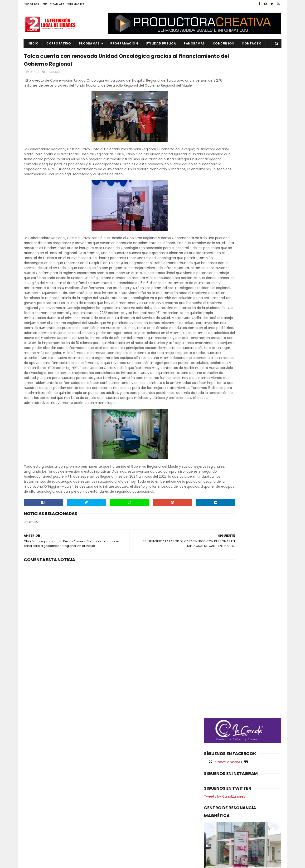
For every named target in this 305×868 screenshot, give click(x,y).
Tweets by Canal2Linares (225, 284)
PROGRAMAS (89, 43)
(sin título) (121, 761)
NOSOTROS (31, 4)
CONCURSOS (223, 43)
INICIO (33, 43)
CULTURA (34, 769)
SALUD (32, 841)
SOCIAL (32, 850)
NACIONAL (34, 801)
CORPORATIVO (59, 43)
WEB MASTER (76, 4)
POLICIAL (33, 817)
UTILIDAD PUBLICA (161, 43)
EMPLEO (33, 793)
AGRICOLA (35, 761)
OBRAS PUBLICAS (39, 809)
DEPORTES (34, 777)
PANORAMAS (194, 43)
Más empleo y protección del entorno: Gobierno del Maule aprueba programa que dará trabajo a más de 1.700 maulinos (165, 779)
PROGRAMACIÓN (124, 43)
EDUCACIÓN (36, 785)
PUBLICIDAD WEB (53, 4)
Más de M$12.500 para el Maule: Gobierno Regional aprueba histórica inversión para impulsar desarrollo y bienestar (165, 804)
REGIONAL (53, 75)
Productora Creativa (152, 862)
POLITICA (34, 825)
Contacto (252, 43)
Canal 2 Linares (228, 250)
